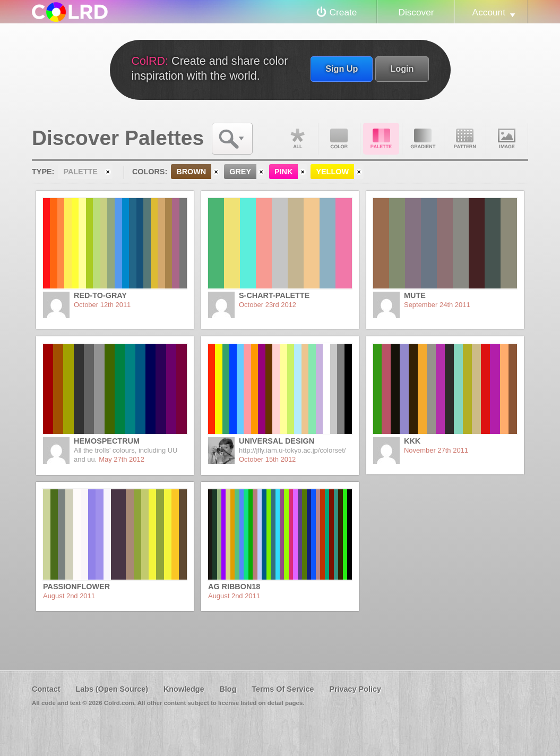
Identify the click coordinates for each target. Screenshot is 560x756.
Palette (381, 139)
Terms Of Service (283, 689)
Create (343, 12)
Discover (416, 12)
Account (489, 12)
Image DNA (507, 139)
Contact (46, 689)
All (297, 139)
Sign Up (342, 69)
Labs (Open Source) (112, 689)
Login (402, 69)
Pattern (465, 139)
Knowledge (184, 689)
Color (339, 139)
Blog (228, 689)
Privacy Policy (355, 689)
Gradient (423, 139)
